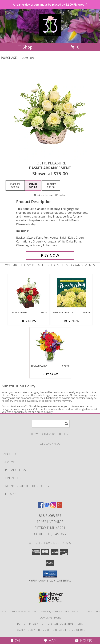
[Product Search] (51, 424)
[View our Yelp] (59, 507)
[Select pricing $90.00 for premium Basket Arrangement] (51, 186)
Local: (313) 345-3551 (50, 534)
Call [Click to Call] (17, 641)
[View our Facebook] (41, 507)
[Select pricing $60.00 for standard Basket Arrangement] (15, 186)
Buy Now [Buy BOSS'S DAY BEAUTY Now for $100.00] (72, 321)
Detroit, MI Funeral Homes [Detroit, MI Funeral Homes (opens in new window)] (18, 612)
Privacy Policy (25, 630)
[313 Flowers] (50, 34)
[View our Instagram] (53, 507)
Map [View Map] (50, 641)
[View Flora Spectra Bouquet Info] (50, 346)
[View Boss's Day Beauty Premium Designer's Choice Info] (72, 293)
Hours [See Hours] (83, 641)
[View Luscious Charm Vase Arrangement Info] (28, 293)
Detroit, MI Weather (31, 624)
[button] (50, 574)
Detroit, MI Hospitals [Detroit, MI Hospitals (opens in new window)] (55, 612)
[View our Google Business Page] (47, 507)
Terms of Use (76, 630)
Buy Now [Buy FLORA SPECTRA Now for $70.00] (50, 374)
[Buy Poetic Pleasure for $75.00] (50, 256)
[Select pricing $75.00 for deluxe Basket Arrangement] (33, 186)
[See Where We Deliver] (50, 444)
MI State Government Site (65, 624)
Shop (25, 47)
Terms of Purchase (51, 630)
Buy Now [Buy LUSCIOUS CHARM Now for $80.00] (29, 321)
